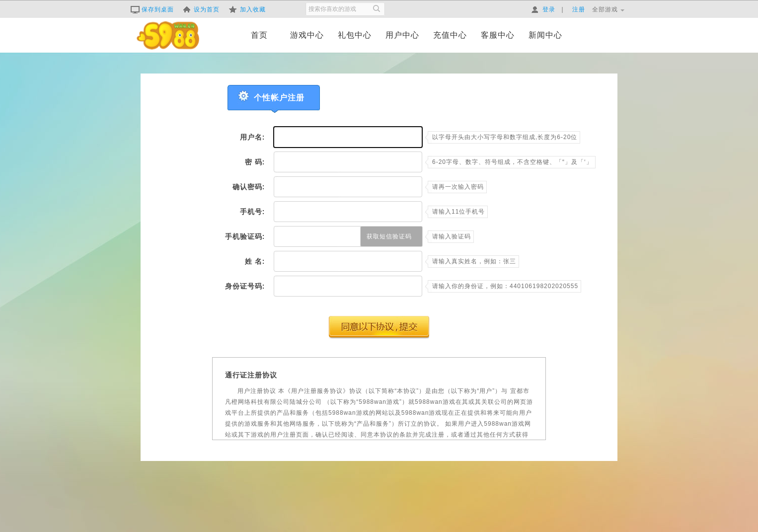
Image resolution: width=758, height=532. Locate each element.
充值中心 (450, 35)
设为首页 (201, 9)
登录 (543, 9)
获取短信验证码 (389, 236)
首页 (259, 35)
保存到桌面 (152, 9)
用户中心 (402, 35)
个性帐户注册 (279, 98)
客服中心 (498, 35)
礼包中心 (355, 35)
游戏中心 (307, 35)
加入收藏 (247, 9)
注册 (579, 9)
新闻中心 (545, 35)
